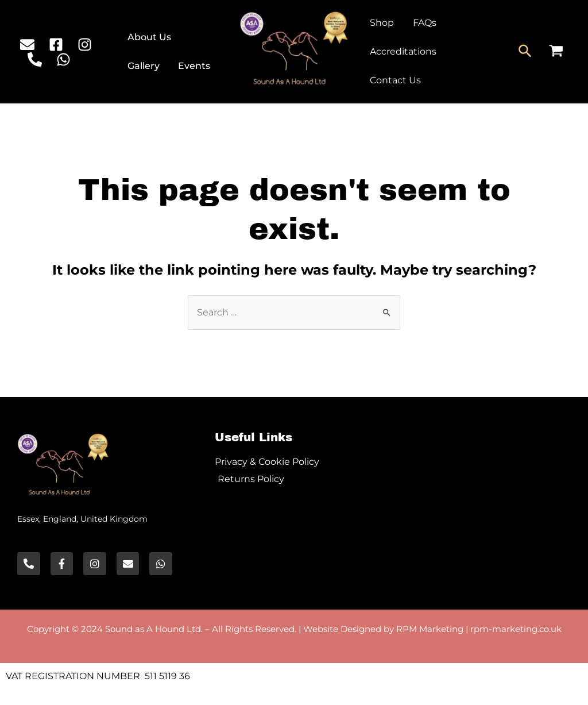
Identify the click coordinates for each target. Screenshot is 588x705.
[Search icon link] (526, 52)
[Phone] (35, 59)
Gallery (144, 66)
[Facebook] (56, 45)
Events (194, 66)
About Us (150, 37)
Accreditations (403, 51)
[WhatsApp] (63, 59)
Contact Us (395, 80)
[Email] (27, 45)
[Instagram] (85, 45)
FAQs (423, 23)
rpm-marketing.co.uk (516, 629)
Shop (381, 23)
